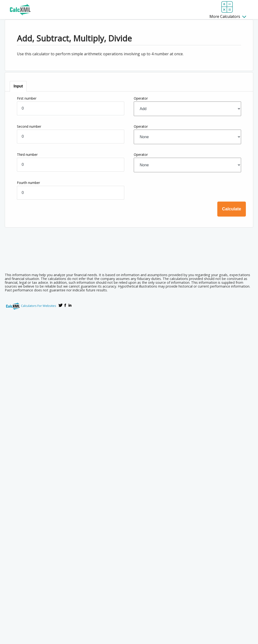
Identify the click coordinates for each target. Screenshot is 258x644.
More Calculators (228, 16)
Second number (29, 126)
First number (27, 98)
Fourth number (28, 183)
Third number (27, 155)
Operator (141, 98)
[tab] (18, 86)
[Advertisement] (129, 256)
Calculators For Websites (39, 306)
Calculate (232, 209)
